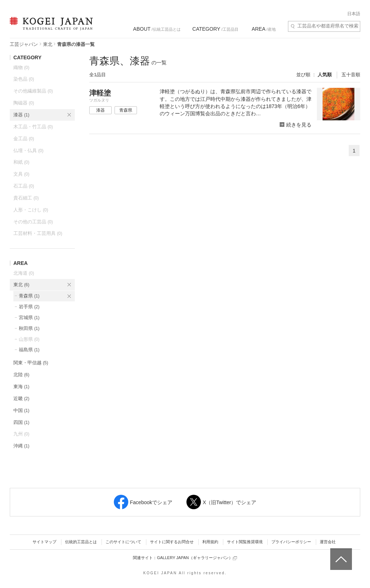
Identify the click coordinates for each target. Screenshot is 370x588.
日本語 (354, 14)
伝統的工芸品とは (81, 542)
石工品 (24, 186)
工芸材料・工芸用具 (38, 233)
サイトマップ (44, 542)
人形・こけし (31, 210)
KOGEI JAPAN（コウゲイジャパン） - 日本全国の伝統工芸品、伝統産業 (50, 28)
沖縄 (21, 446)
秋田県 (29, 328)
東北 (48, 44)
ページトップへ (340, 554)
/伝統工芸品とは (157, 29)
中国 (21, 410)
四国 (21, 422)
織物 (21, 67)
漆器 (21, 115)
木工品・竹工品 (33, 127)
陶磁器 (24, 103)
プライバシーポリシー (291, 542)
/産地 (263, 29)
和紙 (21, 162)
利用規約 (210, 542)
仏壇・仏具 (28, 151)
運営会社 (328, 542)
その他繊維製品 (33, 91)
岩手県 (29, 307)
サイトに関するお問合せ (172, 542)
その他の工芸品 (33, 222)
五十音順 (351, 75)
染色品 (24, 79)
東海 (21, 387)
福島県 (29, 350)
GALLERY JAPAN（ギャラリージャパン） (197, 558)
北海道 (24, 273)
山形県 (29, 339)
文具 (21, 174)
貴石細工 (26, 198)
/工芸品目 (215, 29)
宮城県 (29, 317)
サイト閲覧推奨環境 (245, 542)
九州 (21, 434)
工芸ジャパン (24, 44)
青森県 (29, 296)
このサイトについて (123, 542)
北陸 (21, 375)
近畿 (21, 398)
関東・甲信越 (31, 363)
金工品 (24, 139)
